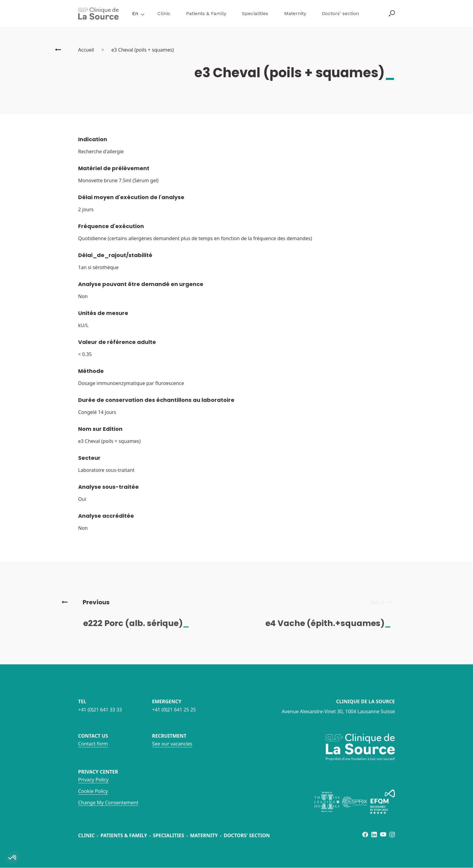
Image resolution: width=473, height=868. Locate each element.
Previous (86, 602)
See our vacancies (172, 744)
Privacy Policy (93, 780)
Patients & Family (206, 13)
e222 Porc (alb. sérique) (141, 623)
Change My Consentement (108, 803)
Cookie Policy (93, 791)
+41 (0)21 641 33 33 (100, 710)
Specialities (255, 13)
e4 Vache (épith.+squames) (333, 623)
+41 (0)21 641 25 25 (174, 710)
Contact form (93, 744)
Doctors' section (340, 13)
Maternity (295, 13)
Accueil (86, 50)
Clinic (164, 13)
